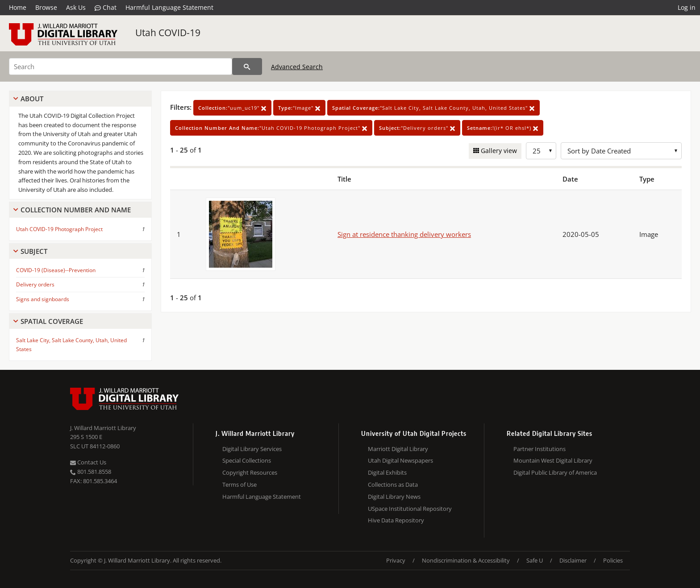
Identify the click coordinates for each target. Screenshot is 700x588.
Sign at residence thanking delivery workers (404, 234)
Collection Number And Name (76, 210)
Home (18, 7)
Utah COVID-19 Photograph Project (59, 229)
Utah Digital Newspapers (400, 460)
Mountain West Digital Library (553, 460)
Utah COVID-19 (168, 33)
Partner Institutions (540, 449)
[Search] (121, 66)
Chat (106, 8)
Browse (46, 7)
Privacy (396, 560)
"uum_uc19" (232, 108)
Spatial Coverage (52, 321)
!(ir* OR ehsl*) (503, 128)
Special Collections (247, 460)
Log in (687, 7)
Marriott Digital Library (398, 449)
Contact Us (88, 462)
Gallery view (498, 151)
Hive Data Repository (396, 520)
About (32, 99)
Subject (34, 251)
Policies (613, 560)
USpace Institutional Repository (410, 509)
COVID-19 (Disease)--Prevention (56, 270)
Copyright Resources (250, 472)
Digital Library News (394, 497)
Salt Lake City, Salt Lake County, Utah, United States (71, 344)
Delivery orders (35, 284)
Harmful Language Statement (169, 7)
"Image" (299, 108)
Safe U (535, 560)
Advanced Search (297, 67)
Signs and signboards (43, 299)
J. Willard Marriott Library (103, 428)
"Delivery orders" (417, 128)
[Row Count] (541, 151)
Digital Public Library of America (555, 472)
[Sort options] (621, 151)
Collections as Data (393, 484)
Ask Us (76, 7)
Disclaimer (573, 560)
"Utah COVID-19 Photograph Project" (271, 128)
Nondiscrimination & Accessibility (466, 560)
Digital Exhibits (387, 472)
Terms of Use (240, 484)
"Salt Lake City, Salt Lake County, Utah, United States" (433, 108)
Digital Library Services (252, 449)
